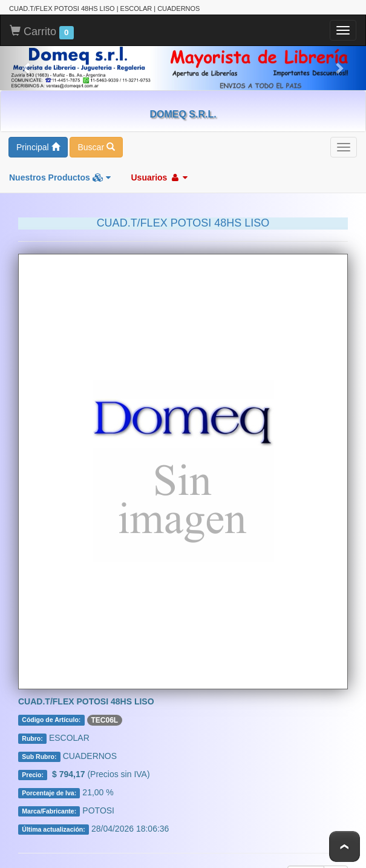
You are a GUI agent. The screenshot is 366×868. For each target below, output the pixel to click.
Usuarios (159, 177)
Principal (38, 147)
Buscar (96, 147)
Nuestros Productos (60, 177)
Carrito (42, 32)
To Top (345, 846)
